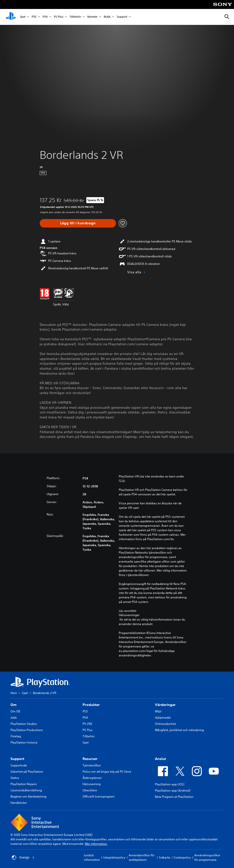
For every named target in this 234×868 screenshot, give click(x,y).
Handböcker (19, 803)
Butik (107, 17)
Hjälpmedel (163, 718)
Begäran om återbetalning (28, 796)
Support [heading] (17, 759)
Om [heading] (13, 705)
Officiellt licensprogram (99, 796)
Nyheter (92, 17)
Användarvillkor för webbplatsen (142, 857)
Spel (23, 17)
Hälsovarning (92, 784)
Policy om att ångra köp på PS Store (107, 772)
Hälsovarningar (129, 615)
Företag (16, 736)
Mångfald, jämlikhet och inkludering (179, 730)
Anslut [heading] (160, 759)
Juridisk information (92, 857)
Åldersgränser (92, 778)
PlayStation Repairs (24, 784)
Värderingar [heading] (165, 705)
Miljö (158, 711)
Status (15, 778)
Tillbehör (75, 17)
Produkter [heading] (91, 705)
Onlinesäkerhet (165, 724)
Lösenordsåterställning (26, 790)
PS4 (45, 17)
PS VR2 (87, 724)
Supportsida (19, 765)
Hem (14, 693)
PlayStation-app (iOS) (170, 784)
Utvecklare (90, 790)
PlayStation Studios (24, 724)
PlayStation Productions (27, 730)
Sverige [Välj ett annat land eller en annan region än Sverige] (23, 858)
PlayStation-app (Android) (173, 790)
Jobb (14, 718)
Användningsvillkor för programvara (207, 857)
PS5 (34, 17)
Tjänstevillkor (92, 765)
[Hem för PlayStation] (11, 17)
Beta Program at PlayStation (174, 797)
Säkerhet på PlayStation (27, 772)
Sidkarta (165, 857)
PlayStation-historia (24, 742)
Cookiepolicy (182, 857)
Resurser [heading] (90, 759)
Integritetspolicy (114, 857)
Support (122, 17)
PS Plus (59, 17)
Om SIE (15, 711)
